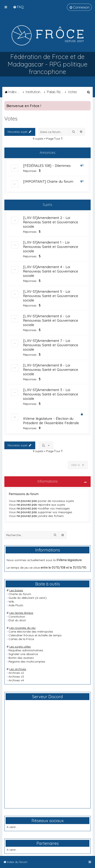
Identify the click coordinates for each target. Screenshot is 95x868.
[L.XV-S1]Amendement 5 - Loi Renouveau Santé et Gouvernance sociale (51, 296)
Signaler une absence (23, 654)
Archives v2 (16, 673)
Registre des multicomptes (27, 662)
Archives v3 (16, 677)
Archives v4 (16, 680)
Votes (11, 118)
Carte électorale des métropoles (31, 632)
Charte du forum (20, 594)
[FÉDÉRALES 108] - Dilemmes (47, 166)
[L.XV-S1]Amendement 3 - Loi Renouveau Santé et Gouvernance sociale (51, 394)
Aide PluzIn (16, 605)
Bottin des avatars (21, 658)
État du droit (17, 620)
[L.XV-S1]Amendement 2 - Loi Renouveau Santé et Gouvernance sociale (51, 222)
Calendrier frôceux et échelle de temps (35, 635)
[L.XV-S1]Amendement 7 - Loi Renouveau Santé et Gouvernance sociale (51, 345)
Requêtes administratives (26, 650)
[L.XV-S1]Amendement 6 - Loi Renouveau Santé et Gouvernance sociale (51, 320)
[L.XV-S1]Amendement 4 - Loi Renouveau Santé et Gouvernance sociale (51, 271)
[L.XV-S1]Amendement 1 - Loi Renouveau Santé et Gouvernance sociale (51, 247)
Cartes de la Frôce (21, 639)
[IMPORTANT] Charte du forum (48, 181)
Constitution (17, 617)
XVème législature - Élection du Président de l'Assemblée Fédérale (51, 421)
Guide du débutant (21, 598)
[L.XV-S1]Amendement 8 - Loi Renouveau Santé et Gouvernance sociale (51, 370)
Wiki (11, 602)
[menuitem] (18, 7)
